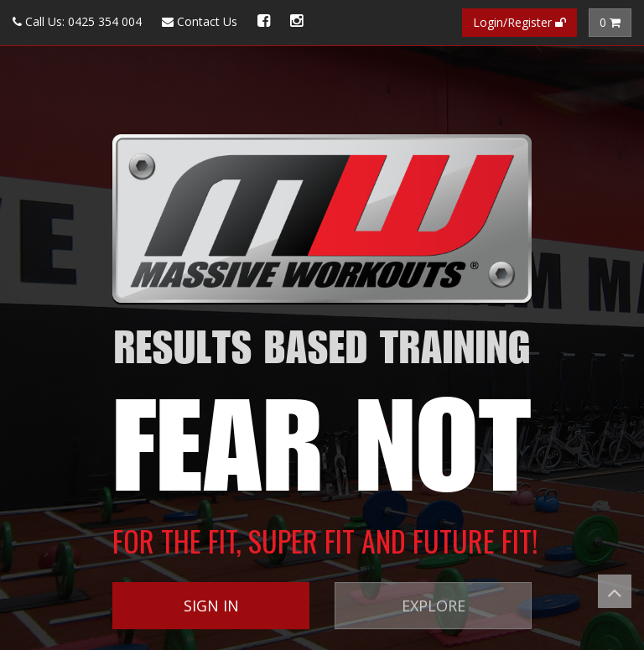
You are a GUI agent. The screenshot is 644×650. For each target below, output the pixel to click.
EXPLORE (434, 606)
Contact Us (200, 21)
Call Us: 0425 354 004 (77, 21)
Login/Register (519, 22)
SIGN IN (211, 606)
